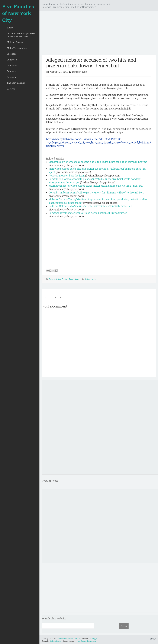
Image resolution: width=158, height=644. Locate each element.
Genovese (12, 60)
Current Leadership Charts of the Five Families (21, 35)
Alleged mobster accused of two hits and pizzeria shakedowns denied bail (91, 63)
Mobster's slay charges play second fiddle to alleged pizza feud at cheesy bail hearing (98, 162)
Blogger (95, 638)
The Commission (16, 83)
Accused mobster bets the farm (67, 175)
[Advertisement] (99, 34)
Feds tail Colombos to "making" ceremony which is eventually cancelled (90, 206)
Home (10, 28)
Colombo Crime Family (58, 279)
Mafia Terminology (17, 48)
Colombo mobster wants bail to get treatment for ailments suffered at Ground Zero (96, 192)
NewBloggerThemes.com (87, 641)
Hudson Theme (55, 641)
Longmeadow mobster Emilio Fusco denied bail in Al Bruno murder (88, 213)
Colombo (12, 71)
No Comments (90, 279)
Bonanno (12, 77)
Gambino (12, 65)
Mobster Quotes (15, 42)
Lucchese (12, 54)
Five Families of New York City (18, 13)
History (11, 89)
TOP (153, 639)
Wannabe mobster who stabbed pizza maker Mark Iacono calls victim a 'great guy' (96, 186)
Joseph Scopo (74, 279)
